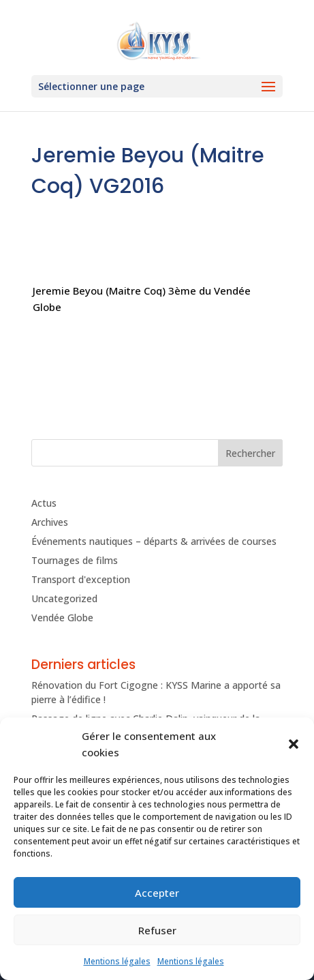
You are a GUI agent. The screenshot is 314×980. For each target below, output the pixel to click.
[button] (294, 744)
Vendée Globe (62, 618)
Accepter (157, 893)
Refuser (157, 930)
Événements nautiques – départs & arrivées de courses (154, 541)
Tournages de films (75, 560)
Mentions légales (117, 961)
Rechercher (250, 453)
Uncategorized (64, 598)
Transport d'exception (81, 579)
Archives (50, 522)
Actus (44, 503)
